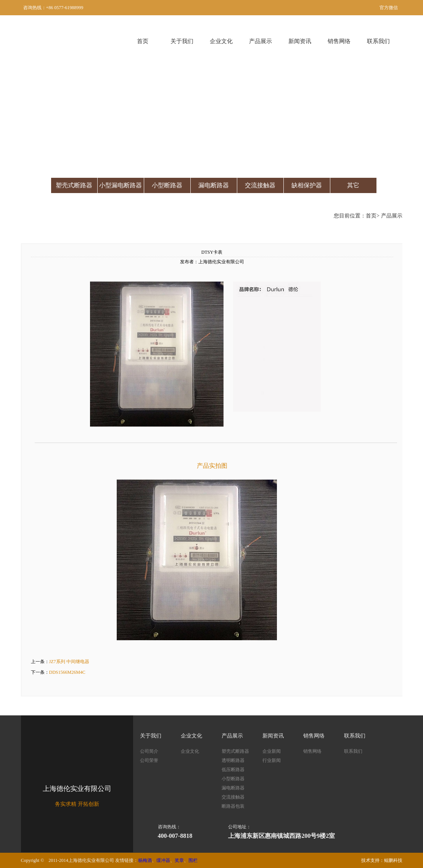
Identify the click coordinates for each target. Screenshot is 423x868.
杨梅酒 (145, 860)
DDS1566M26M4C (67, 672)
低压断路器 (233, 770)
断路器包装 (233, 806)
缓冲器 (163, 860)
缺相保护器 (307, 185)
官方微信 (389, 8)
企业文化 (221, 41)
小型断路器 (167, 185)
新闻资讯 (300, 41)
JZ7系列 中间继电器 (69, 662)
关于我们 (182, 41)
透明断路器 (233, 760)
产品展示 (261, 41)
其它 (353, 185)
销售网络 (339, 41)
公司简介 (149, 751)
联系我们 (378, 41)
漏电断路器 (214, 185)
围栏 (193, 860)
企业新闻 (272, 751)
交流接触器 (260, 185)
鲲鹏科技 (393, 860)
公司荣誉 (149, 760)
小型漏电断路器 (121, 185)
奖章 (179, 860)
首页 (143, 41)
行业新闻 (272, 760)
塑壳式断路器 (74, 185)
